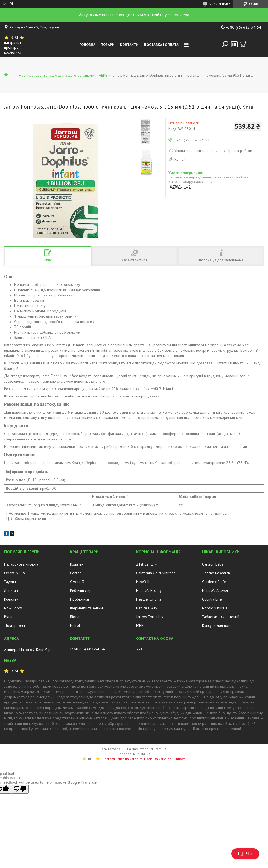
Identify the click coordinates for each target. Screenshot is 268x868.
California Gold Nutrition (156, 573)
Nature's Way (147, 608)
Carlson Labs (213, 564)
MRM (140, 625)
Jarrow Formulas (150, 617)
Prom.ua (160, 749)
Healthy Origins (149, 599)
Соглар (76, 573)
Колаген (77, 564)
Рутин (9, 617)
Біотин (75, 617)
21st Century (147, 564)
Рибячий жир (81, 590)
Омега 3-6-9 (15, 573)
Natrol (75, 625)
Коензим (11, 599)
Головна (87, 45)
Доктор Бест (15, 625)
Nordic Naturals (215, 608)
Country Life (212, 599)
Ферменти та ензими (87, 608)
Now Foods (13, 608)
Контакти (129, 45)
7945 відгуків (220, 4)
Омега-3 (77, 582)
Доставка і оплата (161, 45)
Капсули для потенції (220, 625)
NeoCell (143, 582)
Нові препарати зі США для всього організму (56, 75)
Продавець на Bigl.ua (134, 754)
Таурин (10, 582)
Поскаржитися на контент (122, 759)
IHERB (103, 75)
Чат (245, 854)
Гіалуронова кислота (21, 564)
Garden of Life (214, 582)
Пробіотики (79, 599)
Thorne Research (216, 573)
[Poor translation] (20, 789)
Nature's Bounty (149, 590)
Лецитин (11, 590)
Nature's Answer (215, 590)
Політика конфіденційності (165, 759)
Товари (108, 45)
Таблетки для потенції (221, 617)
